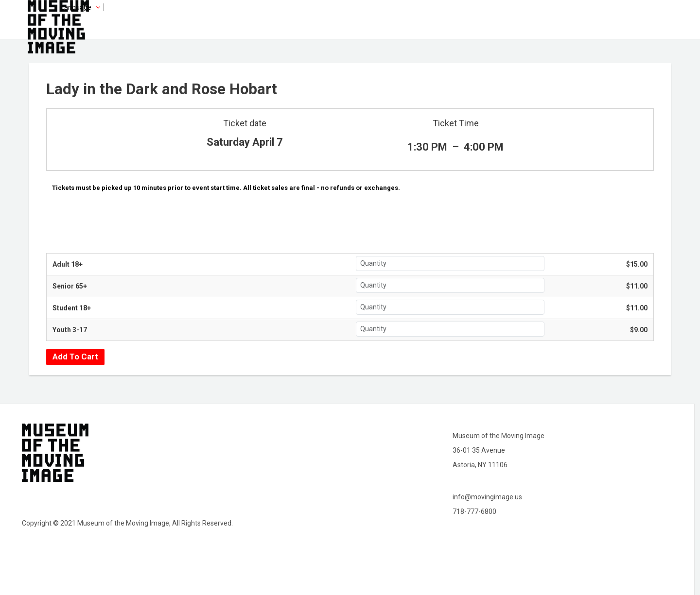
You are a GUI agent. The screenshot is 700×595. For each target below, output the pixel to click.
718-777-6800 (474, 511)
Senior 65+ (70, 286)
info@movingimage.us (487, 497)
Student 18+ (72, 308)
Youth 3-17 (70, 330)
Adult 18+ (68, 264)
